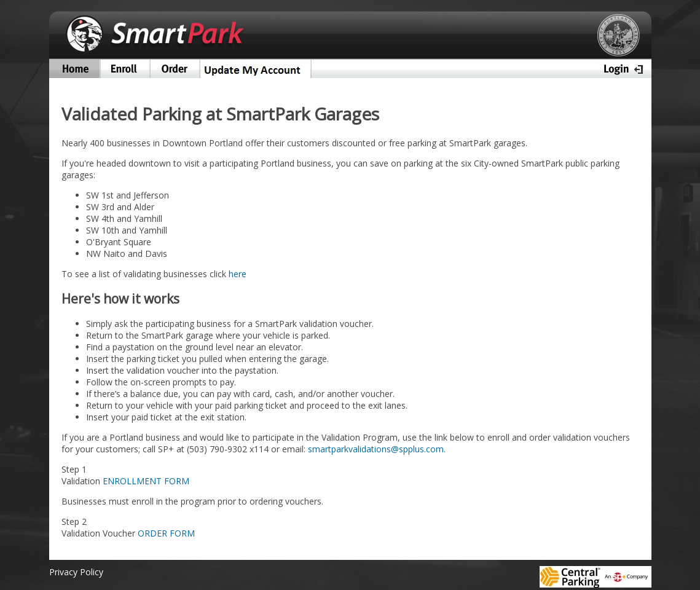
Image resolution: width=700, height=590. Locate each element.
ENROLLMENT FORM (146, 481)
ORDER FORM (166, 533)
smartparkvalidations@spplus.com (376, 449)
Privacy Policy (76, 572)
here (238, 274)
